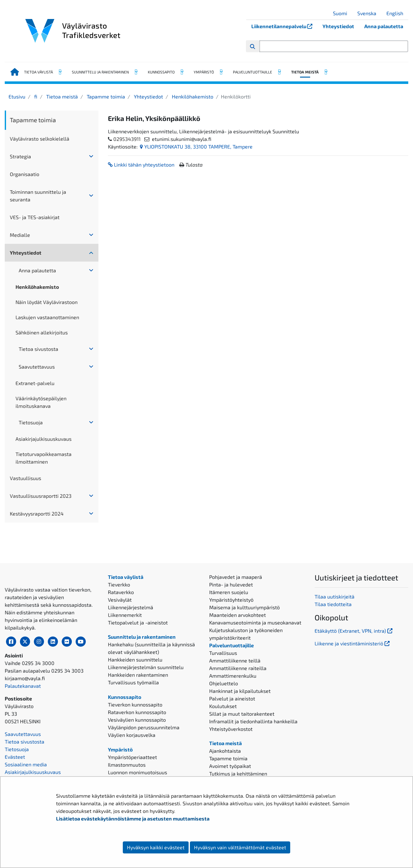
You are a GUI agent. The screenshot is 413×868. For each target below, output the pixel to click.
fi (35, 96)
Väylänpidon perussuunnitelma (144, 727)
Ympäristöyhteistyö (231, 600)
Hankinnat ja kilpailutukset (240, 691)
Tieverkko (119, 584)
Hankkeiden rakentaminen (138, 675)
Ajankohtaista (225, 751)
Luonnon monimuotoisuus (138, 772)
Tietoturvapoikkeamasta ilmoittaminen (44, 458)
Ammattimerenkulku (233, 676)
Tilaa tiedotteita (333, 604)
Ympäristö (204, 72)
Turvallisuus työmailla (133, 682)
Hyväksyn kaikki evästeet (156, 847)
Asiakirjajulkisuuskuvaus (44, 439)
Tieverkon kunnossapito (135, 704)
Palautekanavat (23, 737)
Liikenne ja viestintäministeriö (353, 643)
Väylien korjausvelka (132, 735)
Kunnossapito (161, 72)
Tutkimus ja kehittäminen (238, 773)
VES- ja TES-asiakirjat (35, 217)
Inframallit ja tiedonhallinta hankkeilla (253, 721)
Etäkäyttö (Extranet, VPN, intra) (354, 631)
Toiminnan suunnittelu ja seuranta (38, 196)
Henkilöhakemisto (192, 96)
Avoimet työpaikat (230, 766)
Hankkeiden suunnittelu (135, 659)
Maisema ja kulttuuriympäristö (244, 607)
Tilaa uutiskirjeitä (335, 596)
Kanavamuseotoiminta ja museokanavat (255, 622)
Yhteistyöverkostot (231, 729)
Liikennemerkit (125, 615)
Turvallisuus (223, 653)
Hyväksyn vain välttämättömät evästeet (240, 847)
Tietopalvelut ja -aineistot (138, 622)
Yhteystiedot (338, 26)
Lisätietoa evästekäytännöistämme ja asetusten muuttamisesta (133, 818)
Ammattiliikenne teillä (235, 660)
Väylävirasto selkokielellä (40, 139)
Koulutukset (223, 706)
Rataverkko (121, 592)
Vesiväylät (120, 600)
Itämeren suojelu (229, 592)
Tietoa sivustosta (38, 349)
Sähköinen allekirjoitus (42, 332)
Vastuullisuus (25, 478)
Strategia (20, 156)
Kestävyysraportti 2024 (37, 513)
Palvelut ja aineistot (232, 698)
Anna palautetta (384, 26)
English (397, 13)
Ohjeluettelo (224, 683)
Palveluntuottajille (253, 72)
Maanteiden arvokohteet (238, 615)
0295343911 (127, 139)
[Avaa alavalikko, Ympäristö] (221, 72)
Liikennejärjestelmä (131, 607)
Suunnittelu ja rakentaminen (100, 72)
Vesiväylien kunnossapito (137, 720)
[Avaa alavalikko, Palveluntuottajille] (279, 72)
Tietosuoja (31, 422)
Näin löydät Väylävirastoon (47, 302)
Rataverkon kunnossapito (137, 712)
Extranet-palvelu (35, 383)
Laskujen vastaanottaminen (47, 317)
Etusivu (17, 96)
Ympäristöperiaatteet (132, 757)
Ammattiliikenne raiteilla (238, 668)
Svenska (369, 13)
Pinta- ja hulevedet (231, 584)
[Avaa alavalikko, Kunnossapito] (182, 72)
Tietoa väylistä (38, 72)
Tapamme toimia (105, 96)
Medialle (20, 235)
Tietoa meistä (305, 72)
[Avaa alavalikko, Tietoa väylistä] (60, 72)
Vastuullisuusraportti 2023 (41, 496)
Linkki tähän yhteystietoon (141, 165)
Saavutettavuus (37, 367)
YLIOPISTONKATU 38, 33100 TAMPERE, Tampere (196, 146)
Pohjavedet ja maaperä (236, 577)
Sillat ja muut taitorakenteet (242, 714)
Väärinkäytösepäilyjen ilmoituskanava (41, 402)
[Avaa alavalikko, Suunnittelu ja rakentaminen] (136, 72)
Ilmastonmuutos (127, 765)
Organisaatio (25, 174)
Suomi (342, 13)
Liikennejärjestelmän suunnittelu (146, 667)
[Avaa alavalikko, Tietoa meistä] (326, 72)
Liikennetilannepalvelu (284, 26)
